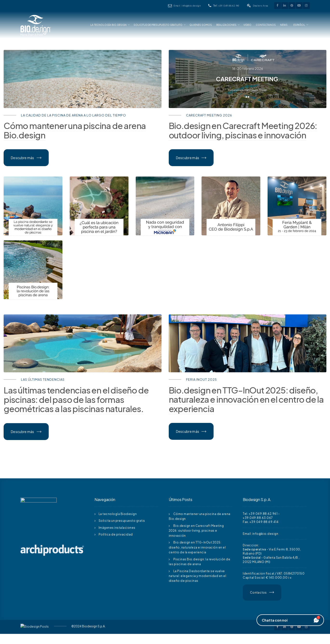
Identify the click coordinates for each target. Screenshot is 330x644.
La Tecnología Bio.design (108, 25)
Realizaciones (226, 25)
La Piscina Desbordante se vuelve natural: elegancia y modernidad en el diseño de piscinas (198, 576)
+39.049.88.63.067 (258, 518)
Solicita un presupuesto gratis (122, 521)
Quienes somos (201, 25)
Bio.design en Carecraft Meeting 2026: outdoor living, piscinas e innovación (196, 531)
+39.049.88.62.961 (229, 6)
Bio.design (243, 130)
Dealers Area (261, 6)
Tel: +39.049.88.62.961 (260, 514)
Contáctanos (266, 25)
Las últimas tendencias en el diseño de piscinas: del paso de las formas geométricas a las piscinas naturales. (76, 399)
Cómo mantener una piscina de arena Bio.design (75, 130)
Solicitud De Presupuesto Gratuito (158, 25)
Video (247, 25)
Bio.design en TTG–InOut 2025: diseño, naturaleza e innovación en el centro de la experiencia (197, 547)
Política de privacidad (116, 534)
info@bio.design (265, 534)
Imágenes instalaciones (117, 528)
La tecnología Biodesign (118, 514)
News (284, 25)
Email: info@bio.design (187, 6)
